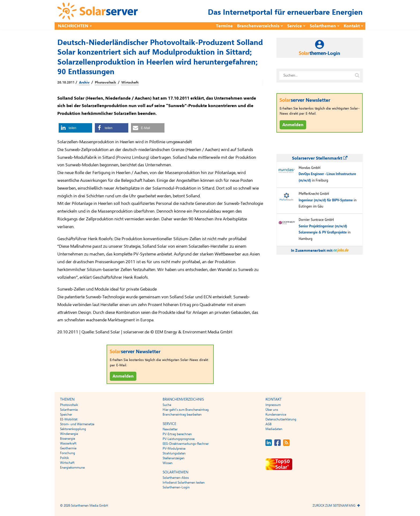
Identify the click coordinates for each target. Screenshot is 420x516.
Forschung (67, 453)
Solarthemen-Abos (176, 478)
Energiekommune (72, 468)
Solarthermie (69, 410)
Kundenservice (276, 415)
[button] (75, 128)
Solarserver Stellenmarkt (320, 158)
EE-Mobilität (69, 419)
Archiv (84, 82)
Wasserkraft (68, 443)
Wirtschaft (130, 82)
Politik (64, 458)
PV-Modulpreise (174, 449)
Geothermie (68, 448)
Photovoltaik (105, 82)
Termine (224, 26)
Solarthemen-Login (176, 487)
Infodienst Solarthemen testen (184, 483)
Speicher (66, 415)
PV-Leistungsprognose (179, 439)
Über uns (272, 410)
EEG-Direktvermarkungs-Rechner (186, 444)
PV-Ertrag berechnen (177, 434)
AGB (269, 424)
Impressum (273, 405)
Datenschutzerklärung (281, 419)
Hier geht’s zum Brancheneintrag (186, 410)
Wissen (168, 463)
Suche (167, 405)
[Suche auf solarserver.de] (357, 76)
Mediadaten (274, 429)
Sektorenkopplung (73, 429)
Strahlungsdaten (174, 453)
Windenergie (69, 434)
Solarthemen (323, 26)
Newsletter (170, 429)
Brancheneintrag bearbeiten (182, 415)
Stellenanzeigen (174, 458)
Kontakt (352, 26)
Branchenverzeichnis (258, 26)
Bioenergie (67, 439)
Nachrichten (73, 26)
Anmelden (123, 376)
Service (295, 26)
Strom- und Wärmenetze (77, 424)
